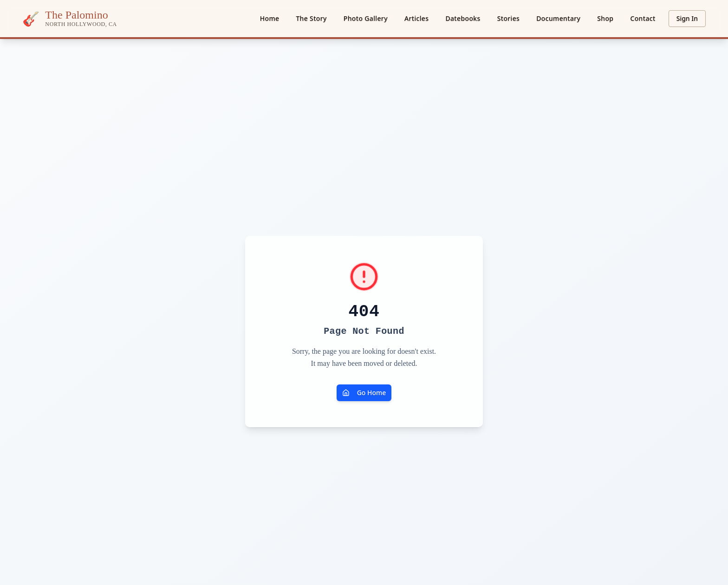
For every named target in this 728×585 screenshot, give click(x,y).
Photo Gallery (366, 18)
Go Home (364, 393)
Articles (417, 18)
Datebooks (463, 18)
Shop (605, 18)
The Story (311, 18)
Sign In (687, 18)
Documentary (558, 18)
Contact (643, 18)
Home (270, 18)
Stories (509, 18)
